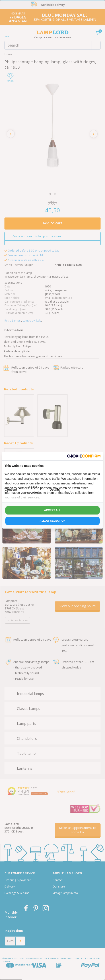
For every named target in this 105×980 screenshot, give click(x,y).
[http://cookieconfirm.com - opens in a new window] (84, 456)
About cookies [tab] (33, 490)
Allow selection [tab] (53, 521)
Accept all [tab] (53, 510)
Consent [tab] (11, 490)
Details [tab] (55, 490)
